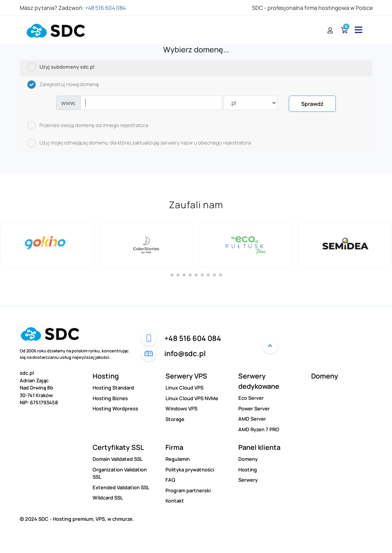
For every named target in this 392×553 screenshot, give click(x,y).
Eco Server (251, 398)
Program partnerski (188, 490)
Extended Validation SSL (121, 487)
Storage (175, 419)
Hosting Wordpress (115, 408)
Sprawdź (312, 104)
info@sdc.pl (173, 353)
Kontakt (175, 501)
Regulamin (178, 459)
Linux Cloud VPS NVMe (192, 398)
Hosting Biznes (110, 398)
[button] (172, 275)
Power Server (254, 408)
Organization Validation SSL (120, 473)
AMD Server (252, 419)
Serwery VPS (186, 376)
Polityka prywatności (190, 470)
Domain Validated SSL (118, 459)
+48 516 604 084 (105, 8)
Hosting (106, 376)
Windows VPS (181, 408)
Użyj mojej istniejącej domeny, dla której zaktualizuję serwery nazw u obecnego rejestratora (139, 143)
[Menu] (357, 30)
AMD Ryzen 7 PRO (259, 429)
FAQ (170, 480)
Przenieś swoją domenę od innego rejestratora (88, 126)
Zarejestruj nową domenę (63, 85)
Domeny (325, 376)
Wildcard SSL (108, 498)
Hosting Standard (113, 388)
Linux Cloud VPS (184, 388)
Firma (174, 447)
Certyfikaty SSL (118, 447)
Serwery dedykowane (259, 381)
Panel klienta (259, 447)
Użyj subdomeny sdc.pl (61, 67)
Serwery (248, 480)
